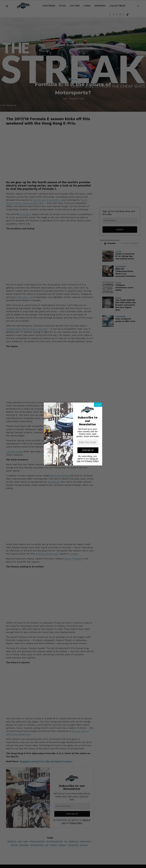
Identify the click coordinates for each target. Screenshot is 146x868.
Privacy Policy (92, 461)
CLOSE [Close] (98, 405)
